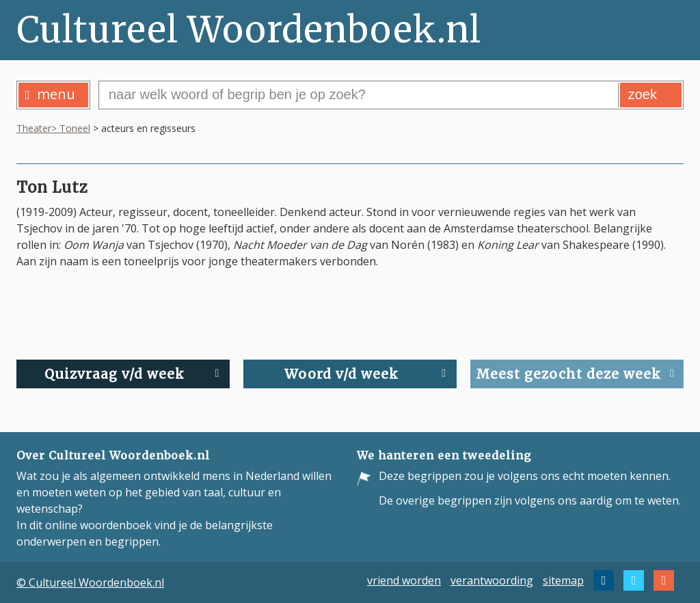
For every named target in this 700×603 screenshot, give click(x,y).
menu (50, 94)
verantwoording (492, 580)
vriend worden (404, 580)
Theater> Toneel (53, 128)
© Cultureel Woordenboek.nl (90, 582)
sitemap (563, 580)
